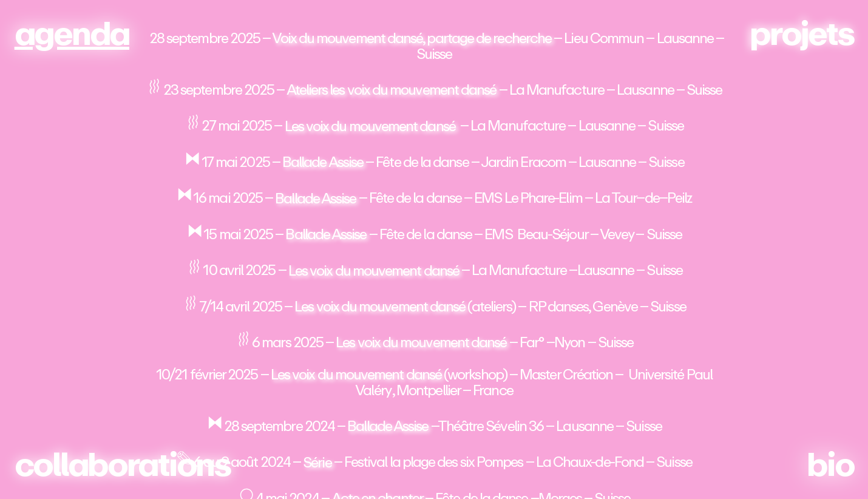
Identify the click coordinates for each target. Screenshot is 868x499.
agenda (72, 34)
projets (802, 34)
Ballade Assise (323, 162)
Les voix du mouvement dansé (370, 126)
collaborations (123, 465)
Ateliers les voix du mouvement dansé (392, 90)
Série (317, 462)
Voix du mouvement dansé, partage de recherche (412, 38)
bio (830, 465)
